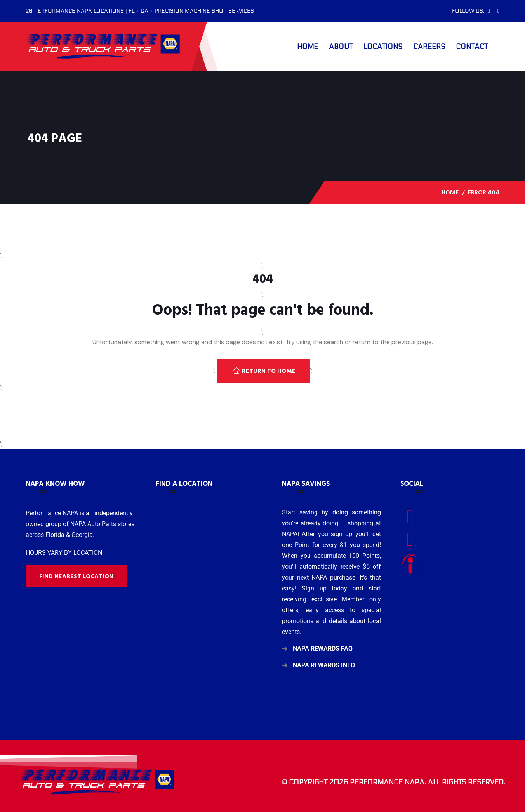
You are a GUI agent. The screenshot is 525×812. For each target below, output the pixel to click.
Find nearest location (76, 576)
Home (308, 47)
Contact (472, 47)
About (341, 47)
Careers (429, 47)
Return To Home (264, 371)
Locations (383, 47)
